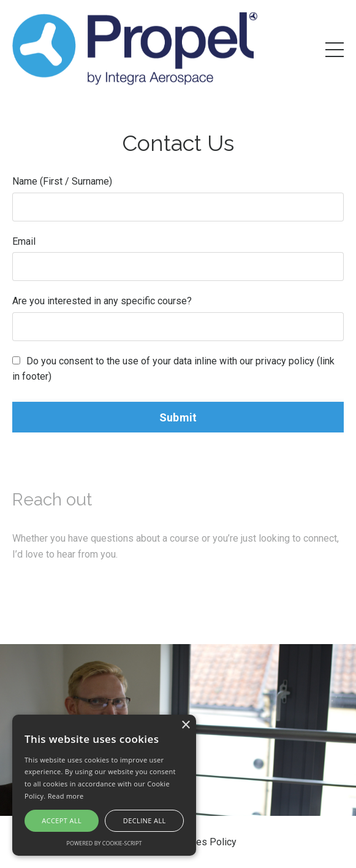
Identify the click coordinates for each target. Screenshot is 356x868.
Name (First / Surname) (62, 181)
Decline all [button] (145, 820)
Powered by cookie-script (104, 843)
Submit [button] (178, 417)
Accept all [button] (62, 820)
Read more (66, 796)
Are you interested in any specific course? (102, 301)
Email (24, 241)
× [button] (185, 725)
